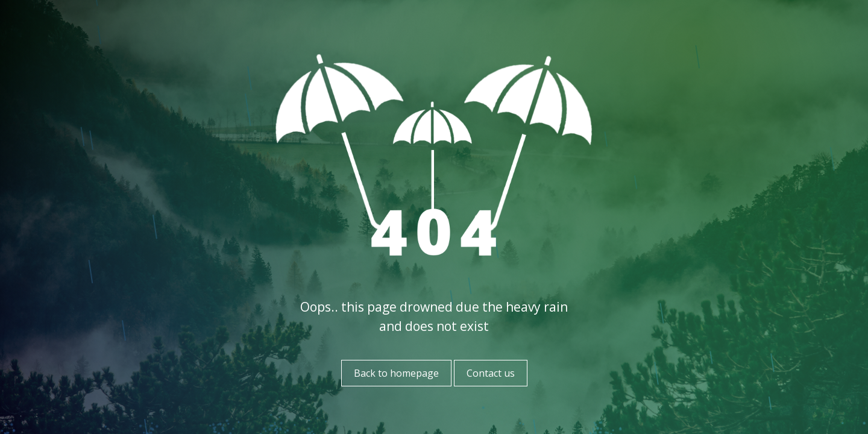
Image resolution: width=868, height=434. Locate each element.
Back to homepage (396, 373)
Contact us (491, 373)
